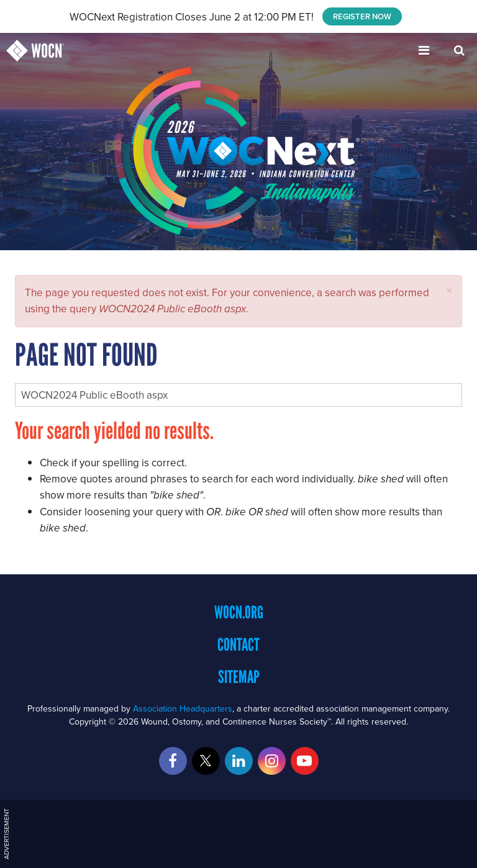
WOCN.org (239, 612)
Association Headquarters (183, 708)
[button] (449, 290)
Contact (238, 644)
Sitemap (239, 677)
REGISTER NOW (362, 16)
